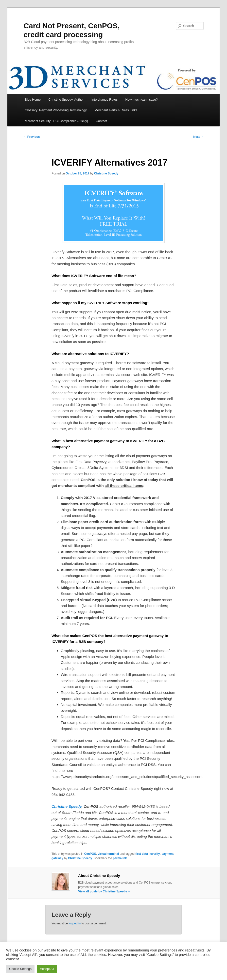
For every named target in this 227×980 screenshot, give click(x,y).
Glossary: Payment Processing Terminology (56, 110)
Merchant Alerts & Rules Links (116, 110)
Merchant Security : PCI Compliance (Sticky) (56, 121)
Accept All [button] (47, 969)
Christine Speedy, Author (66, 100)
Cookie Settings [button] (20, 969)
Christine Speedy (106, 173)
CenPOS (90, 854)
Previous (32, 137)
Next (198, 137)
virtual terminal (108, 854)
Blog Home (33, 100)
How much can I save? (142, 100)
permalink (120, 858)
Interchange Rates (105, 100)
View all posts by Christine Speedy (104, 891)
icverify (155, 854)
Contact (101, 121)
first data (142, 854)
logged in (75, 923)
